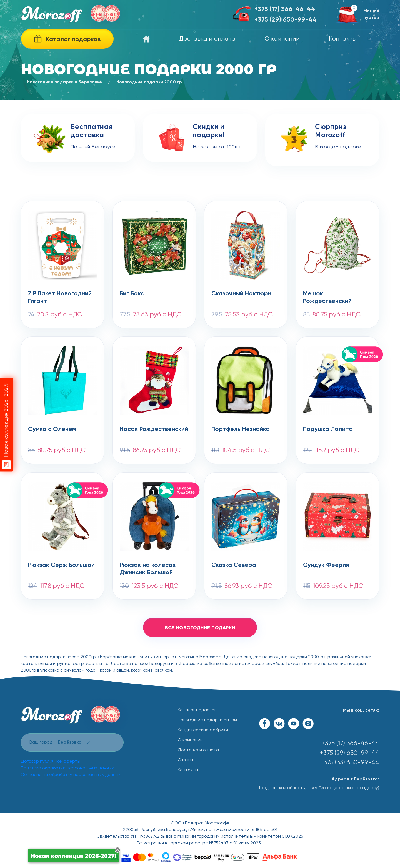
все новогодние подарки (200, 628)
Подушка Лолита (328, 429)
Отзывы (185, 760)
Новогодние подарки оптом (207, 720)
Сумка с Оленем (52, 429)
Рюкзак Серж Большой (61, 565)
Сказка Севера (234, 565)
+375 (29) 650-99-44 (286, 20)
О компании (282, 39)
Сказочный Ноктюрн (241, 294)
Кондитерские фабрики (203, 730)
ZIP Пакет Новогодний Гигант (60, 298)
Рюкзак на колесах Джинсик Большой (148, 569)
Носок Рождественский (154, 429)
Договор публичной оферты (51, 762)
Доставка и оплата (207, 39)
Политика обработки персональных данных (67, 768)
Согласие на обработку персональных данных (71, 775)
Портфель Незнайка (241, 429)
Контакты (343, 39)
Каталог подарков (197, 710)
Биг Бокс (132, 294)
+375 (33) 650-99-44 (350, 763)
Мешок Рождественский (327, 298)
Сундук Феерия (326, 565)
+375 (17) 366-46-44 (285, 9)
